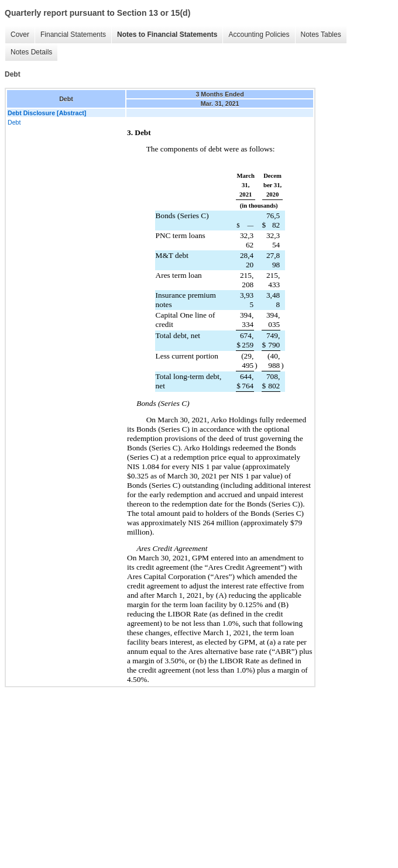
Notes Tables (321, 35)
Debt (14, 122)
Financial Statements (73, 35)
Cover (20, 35)
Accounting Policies (259, 35)
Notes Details (31, 52)
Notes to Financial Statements (167, 35)
